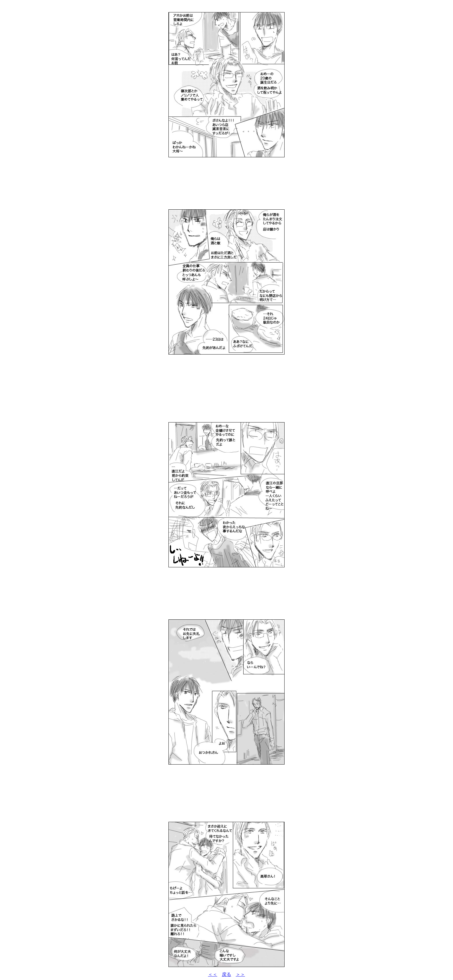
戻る (226, 974)
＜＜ (213, 974)
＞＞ (240, 974)
